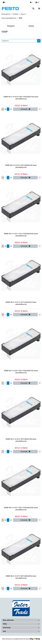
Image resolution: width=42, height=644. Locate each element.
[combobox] (21, 41)
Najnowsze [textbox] (6, 41)
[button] (37, 2)
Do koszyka (25, 109)
